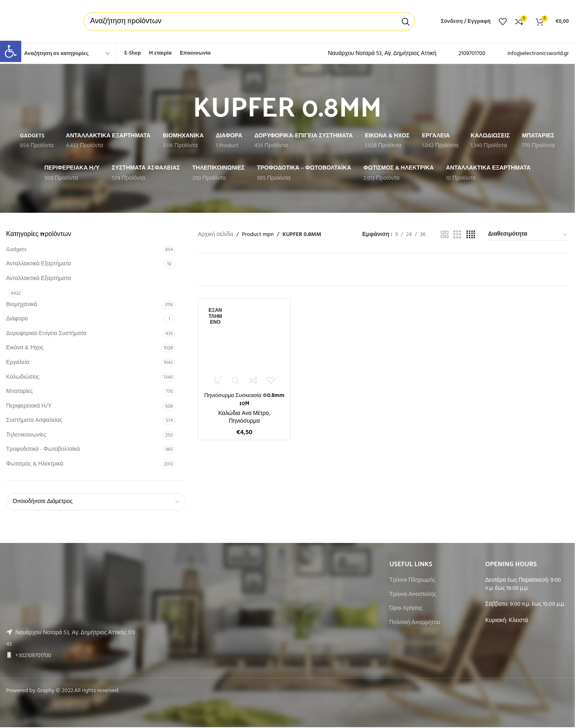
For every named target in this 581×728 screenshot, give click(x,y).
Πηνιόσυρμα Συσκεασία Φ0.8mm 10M (244, 399)
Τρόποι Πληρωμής (412, 580)
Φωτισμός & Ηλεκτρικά (35, 464)
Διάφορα (17, 319)
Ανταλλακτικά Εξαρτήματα (39, 264)
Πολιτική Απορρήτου (415, 623)
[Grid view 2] (445, 235)
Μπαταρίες (19, 392)
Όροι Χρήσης (406, 609)
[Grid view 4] (471, 235)
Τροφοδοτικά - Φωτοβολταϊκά (43, 449)
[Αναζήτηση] (249, 22)
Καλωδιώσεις (23, 377)
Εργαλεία (18, 363)
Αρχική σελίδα (215, 235)
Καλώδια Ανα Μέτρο (243, 413)
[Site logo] (37, 21)
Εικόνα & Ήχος (25, 348)
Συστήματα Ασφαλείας (34, 420)
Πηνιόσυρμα (244, 421)
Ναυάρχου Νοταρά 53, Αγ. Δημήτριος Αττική (382, 54)
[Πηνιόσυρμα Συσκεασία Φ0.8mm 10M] (244, 345)
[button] (11, 51)
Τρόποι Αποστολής (413, 595)
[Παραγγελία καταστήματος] (528, 235)
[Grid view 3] (457, 235)
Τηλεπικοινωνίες (26, 435)
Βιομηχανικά (22, 305)
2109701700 (472, 54)
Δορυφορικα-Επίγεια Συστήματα (46, 334)
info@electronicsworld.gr (538, 54)
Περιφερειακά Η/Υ (29, 406)
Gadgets (16, 250)
